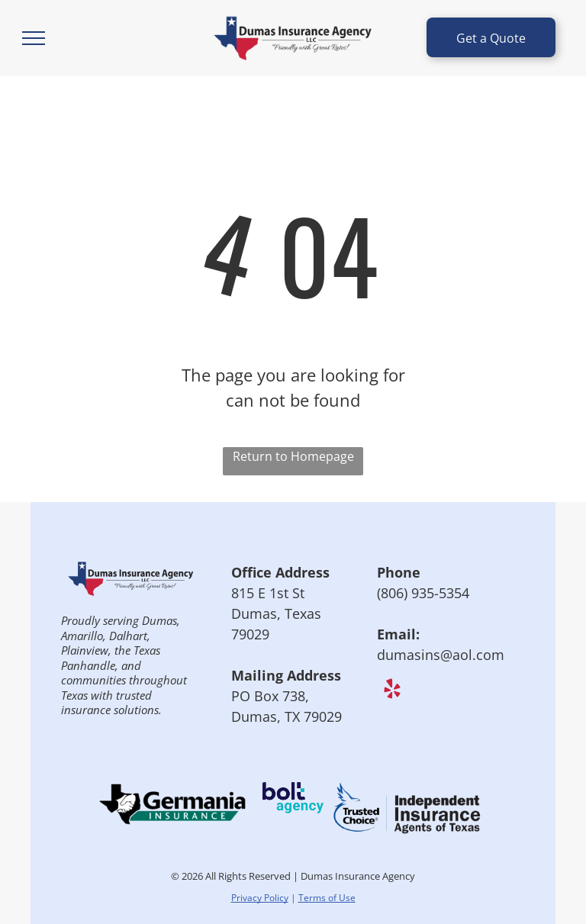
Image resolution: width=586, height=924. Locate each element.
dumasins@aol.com (441, 655)
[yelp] (392, 691)
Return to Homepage (293, 456)
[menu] (34, 38)
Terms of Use (327, 898)
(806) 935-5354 (423, 593)
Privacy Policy (260, 898)
